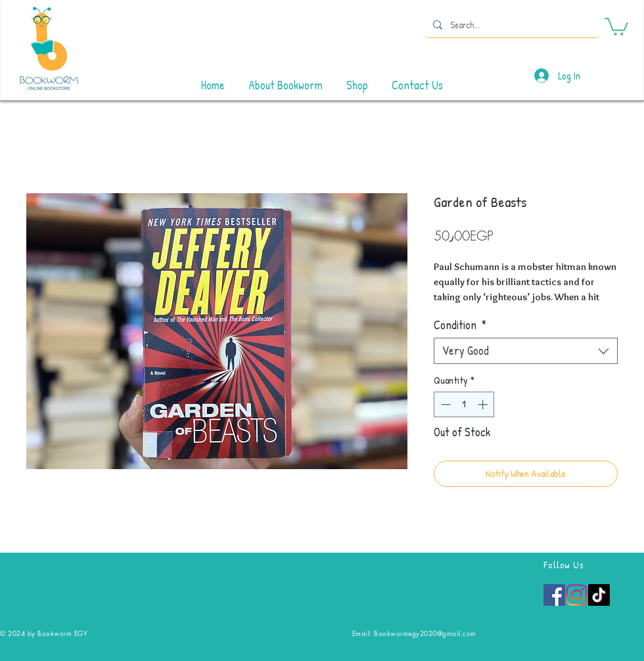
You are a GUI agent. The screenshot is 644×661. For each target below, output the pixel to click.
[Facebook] (554, 595)
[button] (616, 26)
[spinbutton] (464, 404)
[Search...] (511, 25)
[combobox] (526, 351)
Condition (460, 325)
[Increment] (484, 404)
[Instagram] (577, 595)
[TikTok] (599, 595)
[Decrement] (445, 404)
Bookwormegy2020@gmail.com (425, 633)
